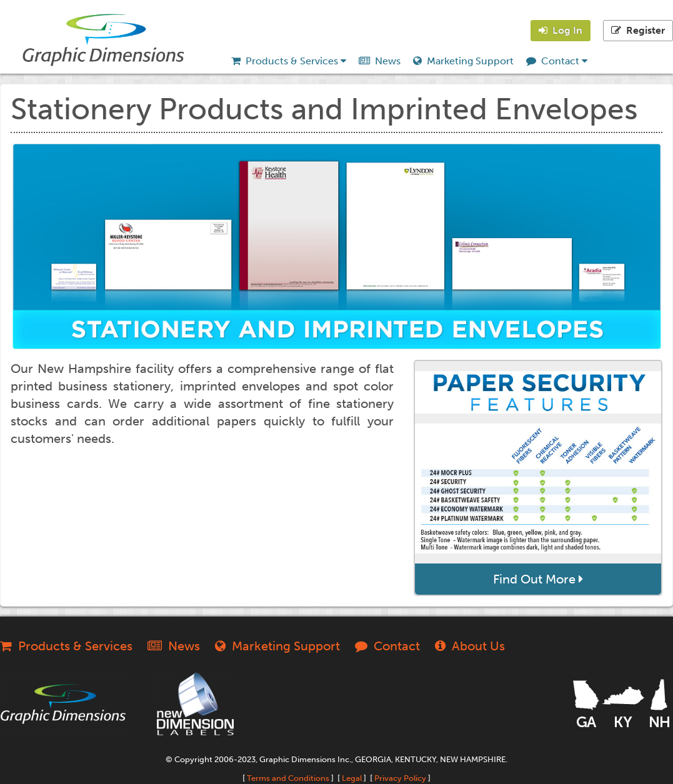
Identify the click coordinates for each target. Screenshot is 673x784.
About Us (470, 646)
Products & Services (289, 61)
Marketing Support (463, 61)
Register (638, 30)
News (380, 61)
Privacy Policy (400, 778)
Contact (557, 61)
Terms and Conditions (288, 778)
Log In (561, 30)
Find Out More (538, 579)
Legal (352, 778)
